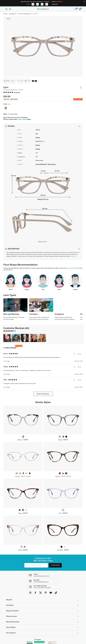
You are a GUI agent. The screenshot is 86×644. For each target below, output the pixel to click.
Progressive (22, 157)
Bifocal (20, 153)
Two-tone (73, 256)
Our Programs (11, 633)
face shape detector (72, 268)
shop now (55, 4)
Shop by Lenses (12, 616)
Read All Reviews (43, 394)
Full (37, 134)
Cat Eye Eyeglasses (25, 14)
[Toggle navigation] (6, 9)
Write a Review (11, 348)
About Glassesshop (13, 622)
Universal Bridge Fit (41, 164)
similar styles (22, 119)
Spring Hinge (52, 164)
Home (5, 14)
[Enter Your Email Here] (36, 565)
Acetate (38, 149)
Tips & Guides (11, 627)
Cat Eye (38, 138)
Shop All (9, 600)
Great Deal (10, 605)
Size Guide (14, 114)
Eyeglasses (13, 14)
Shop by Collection (12, 611)
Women (38, 145)
